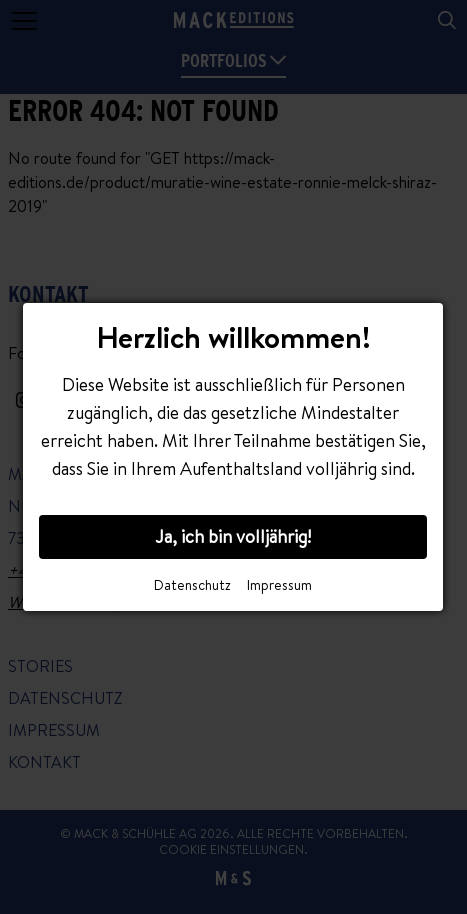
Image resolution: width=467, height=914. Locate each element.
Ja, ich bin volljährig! (233, 536)
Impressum (279, 585)
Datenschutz (192, 585)
